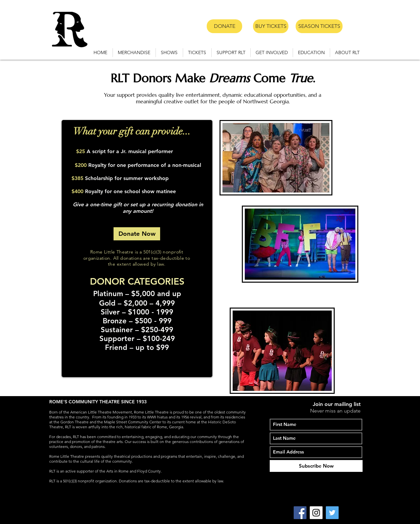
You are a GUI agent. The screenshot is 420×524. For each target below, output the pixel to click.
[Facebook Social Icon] (300, 513)
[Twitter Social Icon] (332, 513)
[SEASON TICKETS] (319, 26)
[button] (169, 53)
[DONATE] (224, 26)
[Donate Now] (137, 234)
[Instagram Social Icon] (316, 513)
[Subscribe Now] (316, 466)
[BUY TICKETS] (271, 26)
